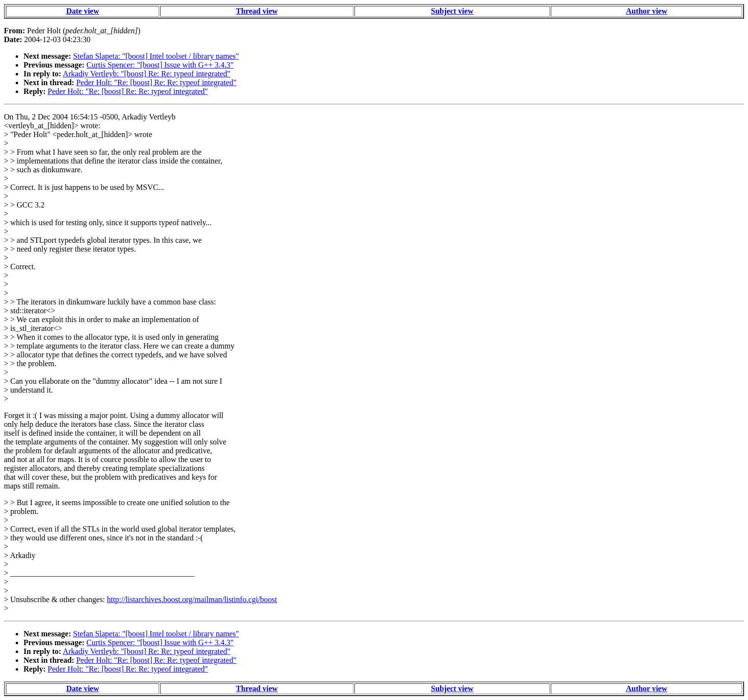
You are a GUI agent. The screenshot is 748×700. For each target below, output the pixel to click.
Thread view (257, 11)
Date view (82, 11)
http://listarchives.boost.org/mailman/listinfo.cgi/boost (192, 599)
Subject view (452, 11)
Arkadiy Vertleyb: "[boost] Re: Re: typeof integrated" (146, 74)
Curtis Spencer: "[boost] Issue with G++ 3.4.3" (160, 65)
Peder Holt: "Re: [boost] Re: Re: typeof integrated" (156, 82)
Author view (646, 11)
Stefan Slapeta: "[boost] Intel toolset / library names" (156, 56)
